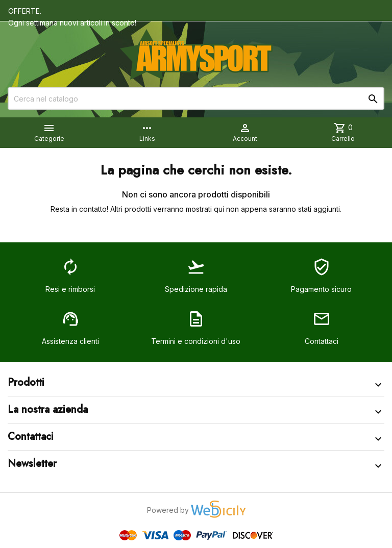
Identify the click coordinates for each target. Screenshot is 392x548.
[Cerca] (196, 98)
